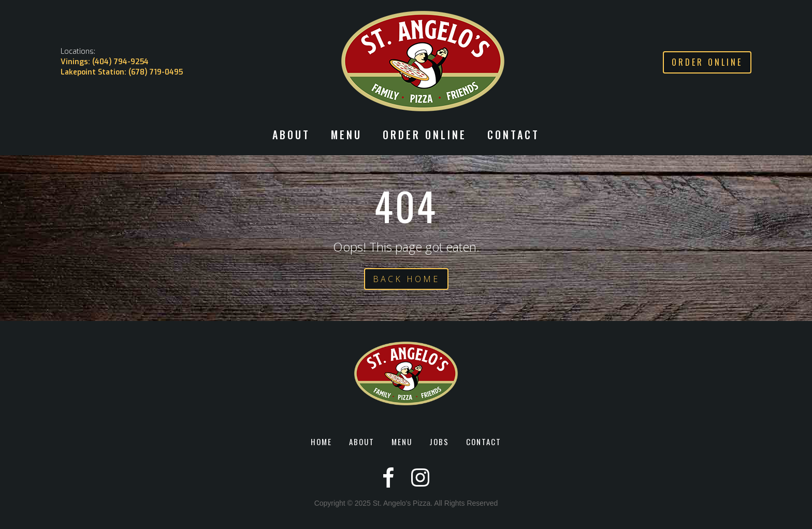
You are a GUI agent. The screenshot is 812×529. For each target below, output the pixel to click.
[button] (291, 140)
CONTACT (513, 136)
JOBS (439, 442)
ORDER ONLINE (425, 136)
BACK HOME (406, 279)
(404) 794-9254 (120, 62)
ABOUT (362, 442)
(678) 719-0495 (156, 72)
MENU (402, 442)
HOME (321, 442)
